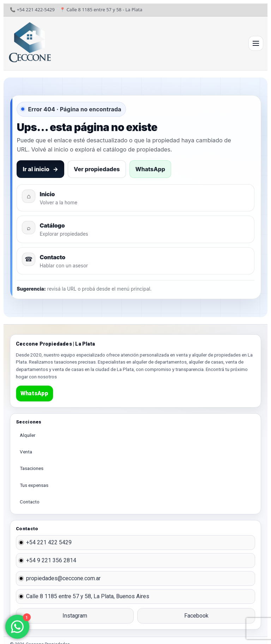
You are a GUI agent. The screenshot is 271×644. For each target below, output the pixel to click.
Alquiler (28, 435)
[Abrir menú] (256, 43)
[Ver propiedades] (135, 229)
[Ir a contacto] (135, 261)
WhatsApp (35, 393)
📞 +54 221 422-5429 (32, 10)
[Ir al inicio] (30, 43)
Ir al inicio (40, 169)
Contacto (30, 502)
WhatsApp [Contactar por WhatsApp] (150, 169)
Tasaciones (32, 468)
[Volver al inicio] (135, 198)
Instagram (75, 616)
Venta (26, 452)
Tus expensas (34, 485)
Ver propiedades (97, 169)
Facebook (196, 616)
